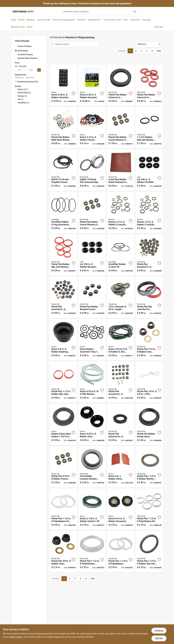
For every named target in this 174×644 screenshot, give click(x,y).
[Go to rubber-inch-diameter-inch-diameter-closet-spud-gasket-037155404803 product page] (64, 424)
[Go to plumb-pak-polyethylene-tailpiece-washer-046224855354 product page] (121, 552)
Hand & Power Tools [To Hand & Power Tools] (112, 20)
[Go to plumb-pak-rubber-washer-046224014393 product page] (149, 467)
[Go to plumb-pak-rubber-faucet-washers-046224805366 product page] (92, 213)
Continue (159, 631)
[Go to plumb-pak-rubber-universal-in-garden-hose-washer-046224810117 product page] (149, 85)
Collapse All (19, 78)
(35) (24, 93)
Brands (21, 20)
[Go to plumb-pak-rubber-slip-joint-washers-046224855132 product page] (64, 255)
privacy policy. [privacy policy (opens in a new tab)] (16, 637)
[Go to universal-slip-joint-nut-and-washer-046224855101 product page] (92, 170)
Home (14, 20)
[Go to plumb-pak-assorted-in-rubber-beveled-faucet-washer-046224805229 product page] (121, 382)
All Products (23, 51)
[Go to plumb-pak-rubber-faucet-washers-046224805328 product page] (64, 467)
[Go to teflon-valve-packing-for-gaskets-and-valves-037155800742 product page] (92, 382)
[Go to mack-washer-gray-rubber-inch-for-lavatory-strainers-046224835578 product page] (92, 467)
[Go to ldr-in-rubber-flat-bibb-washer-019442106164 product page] (149, 170)
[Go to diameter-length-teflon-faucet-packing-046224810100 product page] (149, 382)
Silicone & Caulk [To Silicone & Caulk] (18, 27)
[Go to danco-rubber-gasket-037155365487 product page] (92, 509)
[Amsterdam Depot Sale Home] (23, 12)
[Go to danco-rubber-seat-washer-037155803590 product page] (92, 424)
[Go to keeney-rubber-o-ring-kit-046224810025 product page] (149, 213)
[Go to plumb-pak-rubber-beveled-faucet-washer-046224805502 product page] (92, 297)
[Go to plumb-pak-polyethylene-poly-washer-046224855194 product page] (64, 509)
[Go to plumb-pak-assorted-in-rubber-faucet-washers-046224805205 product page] (149, 255)
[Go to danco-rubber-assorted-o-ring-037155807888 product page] (92, 340)
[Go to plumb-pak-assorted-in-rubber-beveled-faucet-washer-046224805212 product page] (64, 297)
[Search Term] (99, 12)
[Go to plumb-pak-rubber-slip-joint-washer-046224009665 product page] (149, 552)
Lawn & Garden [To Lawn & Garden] (44, 20)
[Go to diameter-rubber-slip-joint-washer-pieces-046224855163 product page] (149, 128)
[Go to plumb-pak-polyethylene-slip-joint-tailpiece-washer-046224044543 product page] (149, 509)
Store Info (159, 27)
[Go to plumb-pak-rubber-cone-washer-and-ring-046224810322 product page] (149, 340)
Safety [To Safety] (30, 27)
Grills (125, 20)
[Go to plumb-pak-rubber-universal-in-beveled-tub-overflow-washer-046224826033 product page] (121, 85)
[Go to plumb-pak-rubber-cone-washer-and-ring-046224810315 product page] (64, 552)
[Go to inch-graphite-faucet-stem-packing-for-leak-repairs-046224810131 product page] (64, 170)
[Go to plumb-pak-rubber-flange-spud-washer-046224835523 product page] (149, 424)
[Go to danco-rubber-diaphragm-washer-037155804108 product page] (64, 340)
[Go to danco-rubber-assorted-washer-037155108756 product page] (64, 85)
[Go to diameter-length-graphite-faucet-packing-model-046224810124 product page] (121, 297)
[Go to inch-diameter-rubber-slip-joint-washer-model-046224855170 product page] (64, 382)
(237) (23, 89)
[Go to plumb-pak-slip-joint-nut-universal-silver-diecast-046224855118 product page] (149, 297)
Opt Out (159, 638)
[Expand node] (16, 81)
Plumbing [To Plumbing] (146, 20)
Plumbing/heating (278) (27, 82)
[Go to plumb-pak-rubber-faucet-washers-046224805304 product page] (121, 128)
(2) (22, 96)
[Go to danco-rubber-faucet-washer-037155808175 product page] (92, 128)
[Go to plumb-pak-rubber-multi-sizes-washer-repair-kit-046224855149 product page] (64, 128)
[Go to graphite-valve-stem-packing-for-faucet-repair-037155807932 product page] (121, 340)
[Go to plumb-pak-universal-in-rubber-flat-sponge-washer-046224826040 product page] (121, 424)
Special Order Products (28, 58)
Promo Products (25, 46)
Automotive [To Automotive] (135, 20)
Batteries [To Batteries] (31, 20)
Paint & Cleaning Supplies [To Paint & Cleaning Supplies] (64, 20)
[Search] (135, 11)
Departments (94, 20)
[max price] (31, 70)
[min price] (20, 70)
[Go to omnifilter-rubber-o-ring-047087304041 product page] (121, 255)
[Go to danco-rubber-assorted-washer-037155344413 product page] (92, 85)
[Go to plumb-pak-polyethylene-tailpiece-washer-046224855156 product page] (92, 552)
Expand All (30, 78)
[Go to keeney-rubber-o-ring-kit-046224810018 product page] (121, 213)
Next (159, 51)
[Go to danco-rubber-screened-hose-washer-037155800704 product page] (121, 509)
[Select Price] (39, 70)
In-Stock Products (25, 55)
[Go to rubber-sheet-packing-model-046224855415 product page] (121, 170)
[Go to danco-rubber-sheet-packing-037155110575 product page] (121, 467)
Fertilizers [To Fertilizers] (81, 20)
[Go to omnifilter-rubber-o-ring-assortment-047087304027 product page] (64, 213)
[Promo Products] (16, 46)
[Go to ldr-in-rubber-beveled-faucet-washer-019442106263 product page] (92, 255)
